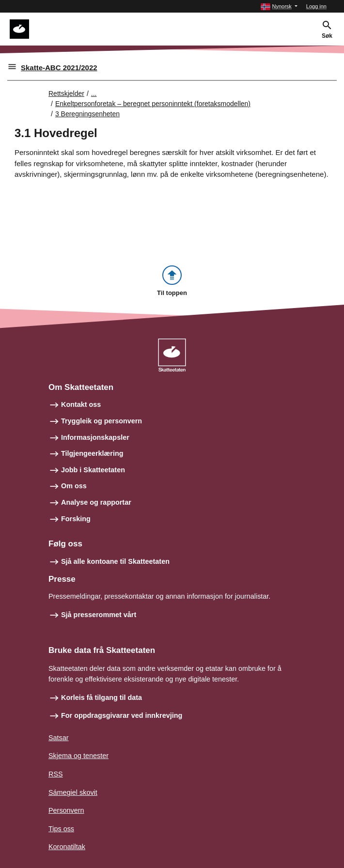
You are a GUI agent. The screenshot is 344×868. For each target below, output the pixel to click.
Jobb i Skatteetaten (93, 470)
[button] (279, 7)
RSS (56, 774)
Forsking (76, 519)
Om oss (74, 486)
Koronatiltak (67, 847)
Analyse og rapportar (96, 502)
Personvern (66, 810)
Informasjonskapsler (95, 437)
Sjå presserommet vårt (99, 615)
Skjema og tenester (78, 756)
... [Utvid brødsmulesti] (94, 93)
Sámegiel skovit (73, 792)
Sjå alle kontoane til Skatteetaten (115, 561)
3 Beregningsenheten (87, 114)
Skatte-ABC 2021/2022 (59, 68)
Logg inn (316, 6)
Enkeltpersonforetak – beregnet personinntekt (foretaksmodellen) (153, 104)
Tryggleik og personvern (102, 421)
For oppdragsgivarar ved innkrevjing (122, 715)
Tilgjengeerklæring (92, 453)
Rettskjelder (66, 93)
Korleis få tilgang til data (102, 697)
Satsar (59, 738)
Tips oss (61, 829)
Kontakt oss (81, 404)
